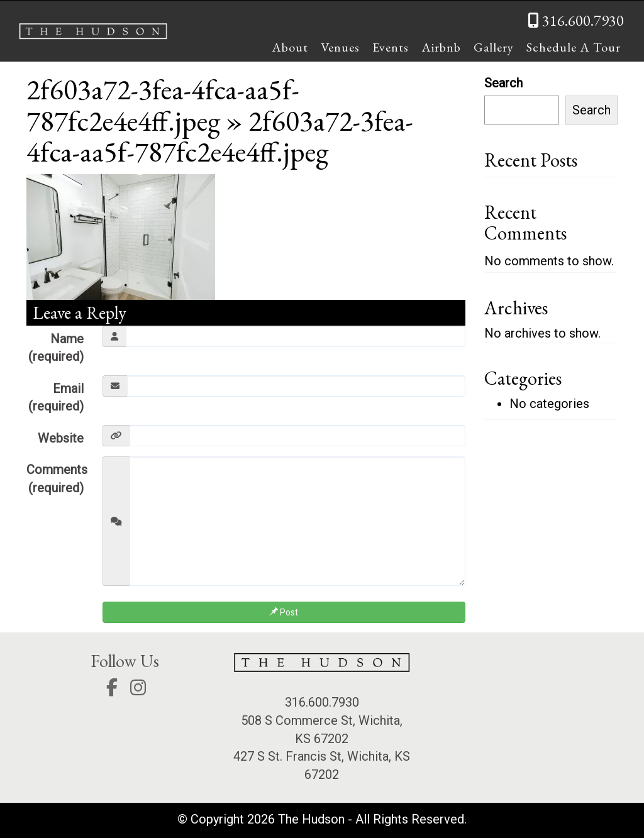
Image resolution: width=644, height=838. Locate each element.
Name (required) (56, 348)
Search (503, 83)
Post (284, 612)
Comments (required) (57, 479)
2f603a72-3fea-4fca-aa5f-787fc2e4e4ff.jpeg (163, 105)
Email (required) (56, 398)
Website (61, 438)
